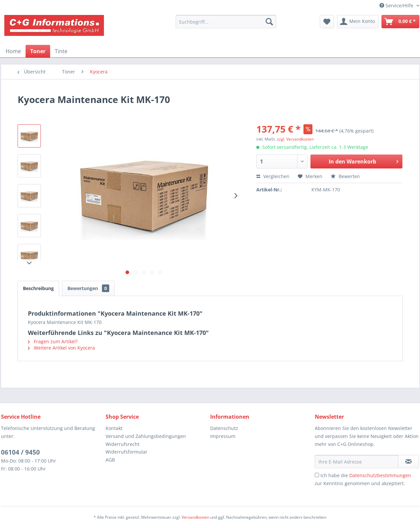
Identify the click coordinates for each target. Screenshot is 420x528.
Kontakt (114, 428)
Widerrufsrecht (123, 444)
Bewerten (345, 176)
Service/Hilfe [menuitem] (397, 5)
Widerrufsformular (126, 452)
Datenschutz (224, 428)
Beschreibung (38, 288)
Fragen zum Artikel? (53, 341)
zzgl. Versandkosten (295, 139)
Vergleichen (273, 176)
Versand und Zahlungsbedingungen (146, 436)
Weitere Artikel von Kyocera (61, 348)
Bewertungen (88, 288)
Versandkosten (195, 517)
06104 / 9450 (20, 452)
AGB (110, 460)
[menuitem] (226, 22)
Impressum (223, 436)
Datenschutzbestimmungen (380, 475)
